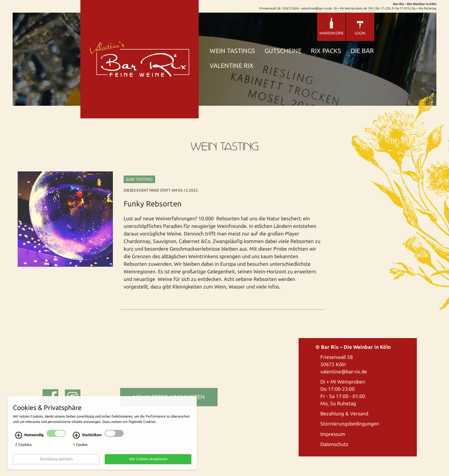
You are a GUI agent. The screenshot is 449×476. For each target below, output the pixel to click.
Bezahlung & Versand (344, 414)
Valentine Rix (232, 66)
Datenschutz (334, 444)
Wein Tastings (232, 51)
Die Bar (362, 51)
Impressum (333, 434)
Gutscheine (283, 51)
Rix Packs (326, 51)
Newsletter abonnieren (169, 397)
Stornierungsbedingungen (350, 424)
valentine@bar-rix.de (344, 372)
